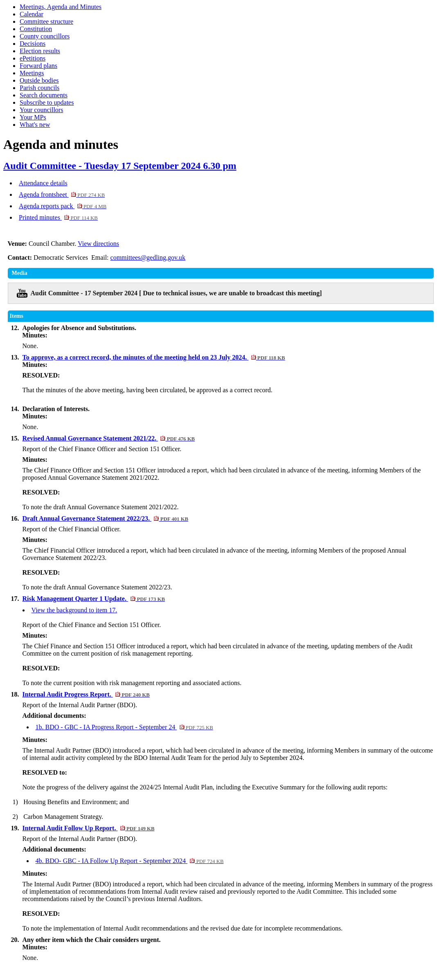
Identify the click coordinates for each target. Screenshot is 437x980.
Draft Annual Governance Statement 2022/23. (106, 518)
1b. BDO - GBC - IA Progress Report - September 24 (124, 727)
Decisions (33, 44)
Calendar (32, 14)
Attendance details (43, 183)
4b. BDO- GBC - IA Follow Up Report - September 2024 (130, 861)
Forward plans (38, 66)
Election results (40, 51)
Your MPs (33, 117)
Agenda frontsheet (62, 194)
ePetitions (33, 58)
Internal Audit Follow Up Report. (89, 828)
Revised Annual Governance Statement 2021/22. (109, 438)
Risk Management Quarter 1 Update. (94, 599)
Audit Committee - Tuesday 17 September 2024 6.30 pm (120, 166)
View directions (98, 244)
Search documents (44, 95)
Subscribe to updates (47, 102)
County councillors (45, 36)
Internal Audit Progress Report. (86, 694)
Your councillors (41, 110)
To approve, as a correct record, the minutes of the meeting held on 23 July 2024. (154, 357)
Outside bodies (39, 80)
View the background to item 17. (74, 610)
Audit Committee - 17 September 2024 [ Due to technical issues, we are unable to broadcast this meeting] (176, 293)
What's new (35, 125)
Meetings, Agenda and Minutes (61, 7)
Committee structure (46, 21)
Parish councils (39, 88)
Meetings (32, 73)
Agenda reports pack (63, 206)
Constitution (36, 29)
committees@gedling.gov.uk (148, 257)
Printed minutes (58, 217)
